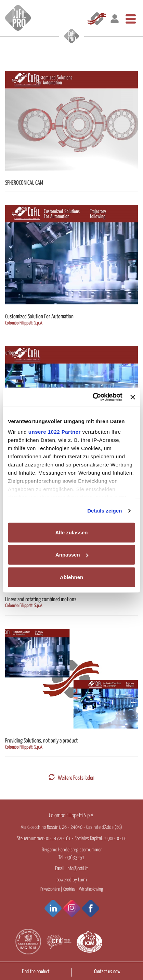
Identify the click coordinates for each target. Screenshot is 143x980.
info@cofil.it (77, 869)
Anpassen (72, 555)
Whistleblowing (91, 889)
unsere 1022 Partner (55, 432)
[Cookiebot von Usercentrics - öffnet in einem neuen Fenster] (93, 397)
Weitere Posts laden (71, 778)
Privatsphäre (50, 889)
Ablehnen (71, 577)
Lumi (82, 880)
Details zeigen (105, 511)
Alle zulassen (71, 532)
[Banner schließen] (133, 397)
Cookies (69, 889)
